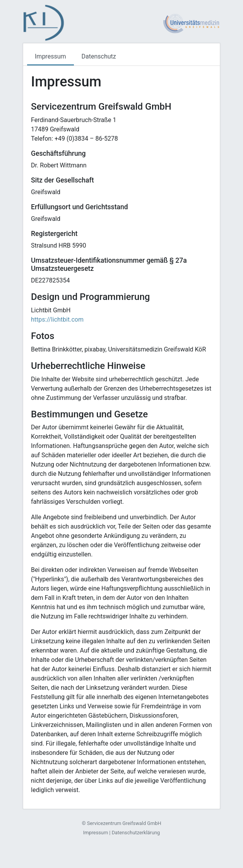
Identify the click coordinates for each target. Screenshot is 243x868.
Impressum (50, 56)
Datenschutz (99, 56)
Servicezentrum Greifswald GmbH (124, 823)
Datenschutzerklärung (136, 833)
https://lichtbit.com (57, 319)
